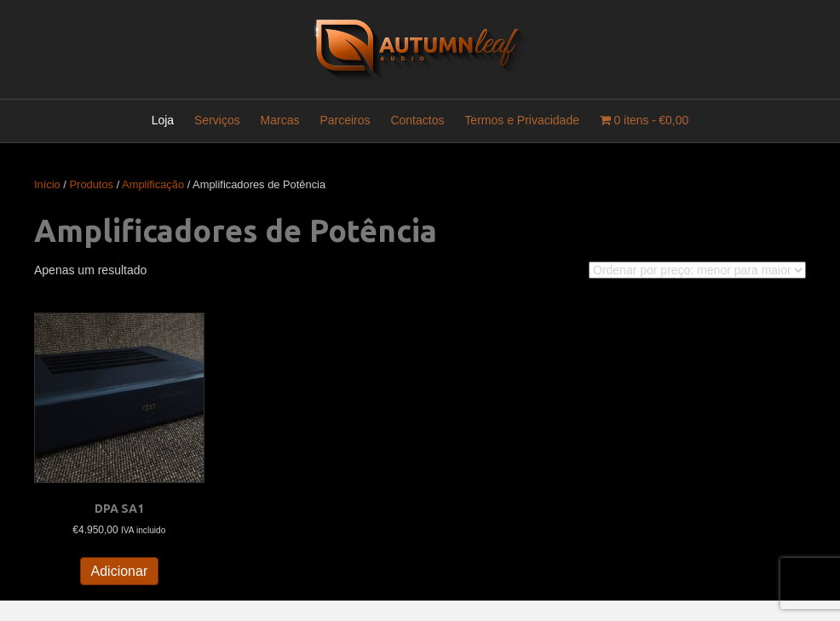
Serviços (217, 120)
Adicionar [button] (120, 571)
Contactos (417, 120)
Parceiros (345, 120)
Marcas (280, 120)
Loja (163, 120)
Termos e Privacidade (522, 120)
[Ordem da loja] (697, 270)
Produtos (92, 184)
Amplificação (153, 184)
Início (47, 184)
